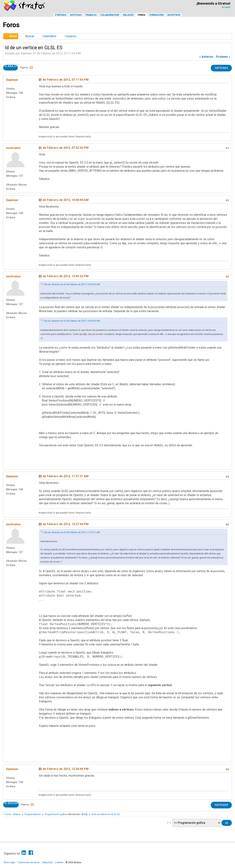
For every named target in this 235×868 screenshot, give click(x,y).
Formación (156, 15)
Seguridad (47, 862)
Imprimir (221, 68)
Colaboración (110, 15)
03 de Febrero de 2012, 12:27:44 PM (64, 524)
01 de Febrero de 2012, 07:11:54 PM (64, 80)
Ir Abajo (10, 66)
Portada (61, 15)
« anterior (206, 57)
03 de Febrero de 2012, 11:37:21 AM (64, 476)
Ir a (169, 822)
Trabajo (91, 15)
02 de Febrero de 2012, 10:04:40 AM (64, 200)
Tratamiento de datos (29, 862)
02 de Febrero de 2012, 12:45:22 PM (64, 276)
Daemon (12, 80)
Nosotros (174, 15)
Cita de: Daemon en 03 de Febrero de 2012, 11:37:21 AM (72, 532)
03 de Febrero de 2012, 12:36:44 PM (64, 769)
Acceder (226, 7)
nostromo (13, 148)
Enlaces (128, 15)
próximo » (223, 57)
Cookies (59, 862)
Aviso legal (9, 862)
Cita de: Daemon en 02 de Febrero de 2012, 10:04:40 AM (72, 284)
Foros (141, 15)
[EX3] (84, 814)
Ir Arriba (11, 803)
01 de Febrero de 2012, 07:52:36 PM (64, 148)
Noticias (76, 15)
